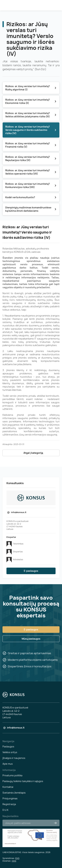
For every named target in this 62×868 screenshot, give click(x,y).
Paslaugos (8, 746)
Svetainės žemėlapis (14, 793)
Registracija (9, 804)
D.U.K (5, 810)
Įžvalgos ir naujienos (14, 758)
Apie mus (8, 764)
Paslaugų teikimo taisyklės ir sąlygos (23, 781)
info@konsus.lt (19, 512)
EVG (17, 858)
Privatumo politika (12, 775)
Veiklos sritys (10, 752)
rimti (14, 861)
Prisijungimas (10, 798)
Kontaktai (8, 787)
